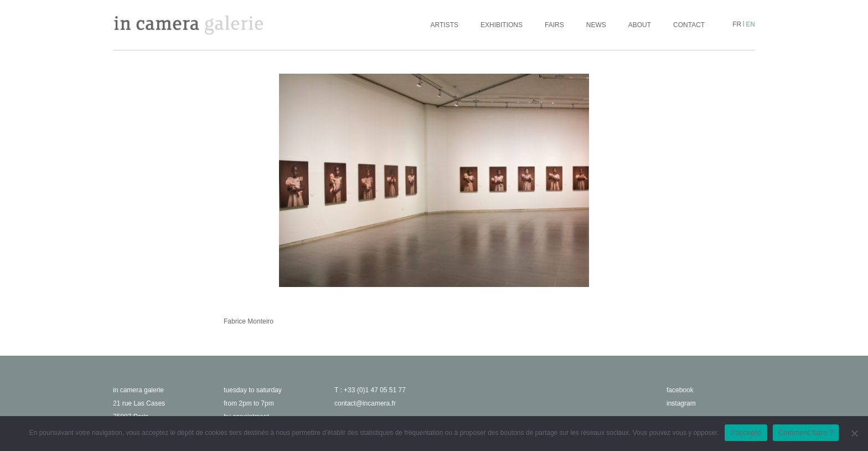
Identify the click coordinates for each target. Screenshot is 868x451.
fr (737, 24)
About (640, 25)
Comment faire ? (806, 432)
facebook (680, 390)
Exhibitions (502, 25)
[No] (854, 433)
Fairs (554, 25)
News (596, 25)
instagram (681, 403)
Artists (445, 25)
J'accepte (746, 432)
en (750, 24)
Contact (689, 25)
